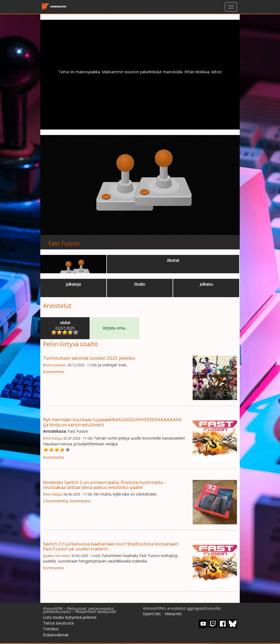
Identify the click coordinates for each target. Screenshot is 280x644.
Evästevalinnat (56, 635)
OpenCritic (152, 614)
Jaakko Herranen (57, 556)
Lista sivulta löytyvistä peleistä (70, 617)
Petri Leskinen (55, 365)
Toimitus (51, 629)
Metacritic (173, 614)
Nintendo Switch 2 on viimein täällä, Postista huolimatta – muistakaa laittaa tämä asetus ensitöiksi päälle (105, 485)
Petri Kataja (53, 438)
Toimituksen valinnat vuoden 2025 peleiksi (89, 358)
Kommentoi (54, 372)
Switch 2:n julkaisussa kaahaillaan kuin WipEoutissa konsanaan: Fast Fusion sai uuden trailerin (111, 546)
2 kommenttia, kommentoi (67, 501)
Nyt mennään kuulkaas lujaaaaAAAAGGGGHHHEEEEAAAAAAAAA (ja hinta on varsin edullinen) (112, 422)
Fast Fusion (64, 243)
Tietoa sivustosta (58, 623)
